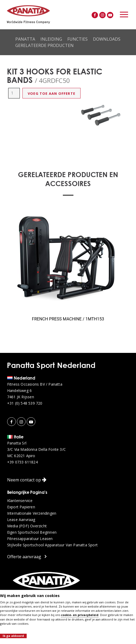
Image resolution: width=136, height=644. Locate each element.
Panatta (25, 39)
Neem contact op (27, 480)
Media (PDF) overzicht (27, 526)
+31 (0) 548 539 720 (25, 403)
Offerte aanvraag (27, 557)
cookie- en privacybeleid (80, 615)
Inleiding (51, 39)
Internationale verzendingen (32, 513)
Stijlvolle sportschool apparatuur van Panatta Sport (52, 545)
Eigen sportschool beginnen (32, 532)
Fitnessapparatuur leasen (30, 539)
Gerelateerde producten (44, 45)
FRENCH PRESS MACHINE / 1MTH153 (68, 319)
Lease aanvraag (21, 520)
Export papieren (21, 507)
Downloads (107, 39)
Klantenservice (20, 501)
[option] (101, 115)
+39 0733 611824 (22, 462)
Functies (78, 39)
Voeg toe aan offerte (51, 93)
